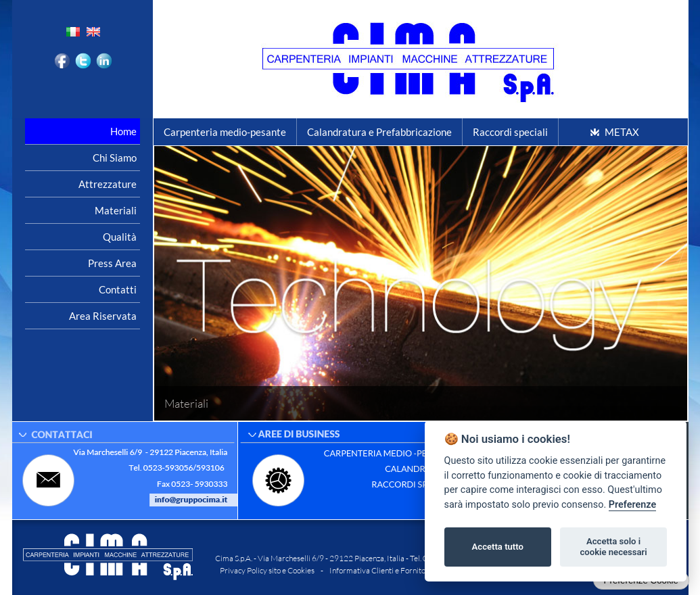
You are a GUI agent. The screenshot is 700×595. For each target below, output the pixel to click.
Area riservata (103, 316)
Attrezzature (108, 184)
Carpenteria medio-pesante (225, 132)
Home (123, 131)
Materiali (116, 210)
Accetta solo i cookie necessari (613, 547)
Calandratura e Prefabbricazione (379, 132)
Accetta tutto (498, 547)
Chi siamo (115, 158)
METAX (622, 132)
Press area (112, 263)
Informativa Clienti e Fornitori (380, 570)
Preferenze (632, 505)
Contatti (118, 289)
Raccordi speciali (510, 132)
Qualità (120, 237)
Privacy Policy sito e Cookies (267, 570)
